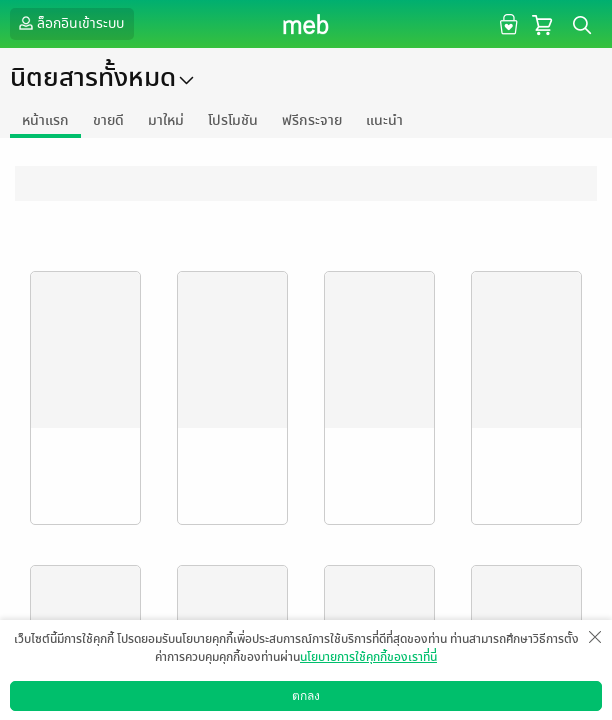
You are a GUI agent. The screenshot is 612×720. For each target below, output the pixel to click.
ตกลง (306, 696)
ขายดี (108, 120)
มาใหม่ (166, 120)
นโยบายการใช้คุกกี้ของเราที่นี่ (368, 657)
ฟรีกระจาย (312, 120)
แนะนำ (384, 120)
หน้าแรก (45, 120)
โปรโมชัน (233, 120)
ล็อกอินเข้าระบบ (69, 23)
